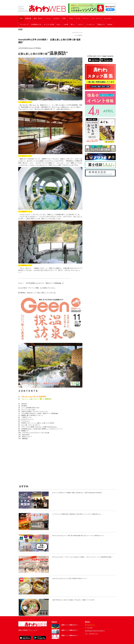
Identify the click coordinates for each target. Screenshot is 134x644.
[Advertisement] (50, 462)
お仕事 (66, 24)
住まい (59, 24)
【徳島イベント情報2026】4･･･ (70, 625)
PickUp (110, 24)
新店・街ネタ (38, 18)
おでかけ (56, 18)
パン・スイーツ (97, 18)
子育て (64, 18)
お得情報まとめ (36, 24)
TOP (21, 18)
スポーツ (81, 24)
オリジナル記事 (49, 24)
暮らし (73, 24)
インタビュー (91, 24)
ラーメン (86, 18)
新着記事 (28, 18)
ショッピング (24, 24)
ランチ (78, 18)
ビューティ (108, 18)
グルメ (71, 18)
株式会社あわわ (90, 625)
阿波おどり (101, 24)
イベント (48, 18)
